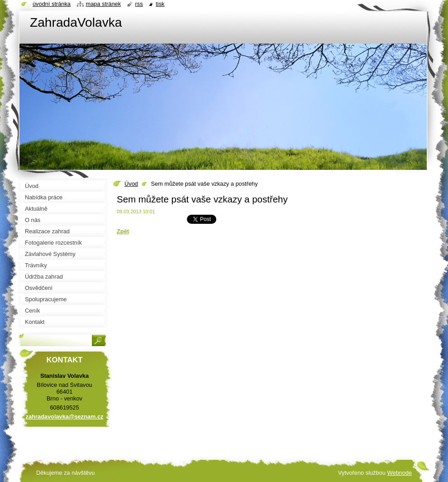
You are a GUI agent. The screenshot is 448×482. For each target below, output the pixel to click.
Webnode (399, 473)
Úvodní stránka (52, 4)
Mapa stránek (104, 4)
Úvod (131, 184)
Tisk (160, 4)
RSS (139, 4)
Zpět (123, 231)
